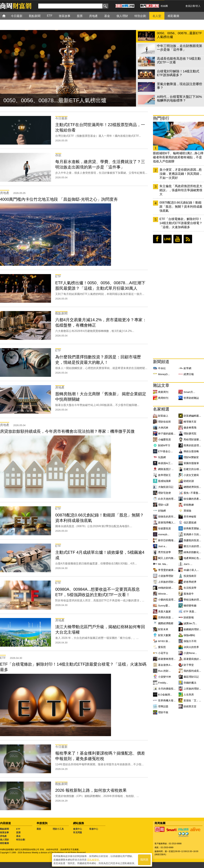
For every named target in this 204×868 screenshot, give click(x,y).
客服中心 (94, 829)
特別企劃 (21, 840)
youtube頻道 (178, 239)
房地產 (3, 836)
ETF (18, 829)
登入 (198, 6)
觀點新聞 (4, 829)
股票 (18, 832)
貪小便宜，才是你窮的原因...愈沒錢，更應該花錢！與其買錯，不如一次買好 (181, 174)
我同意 (144, 860)
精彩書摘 (4, 843)
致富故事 (4, 832)
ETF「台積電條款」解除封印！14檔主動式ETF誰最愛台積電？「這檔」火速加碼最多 (181, 223)
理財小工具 (58, 829)
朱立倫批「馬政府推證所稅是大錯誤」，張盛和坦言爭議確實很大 (181, 190)
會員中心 (78, 829)
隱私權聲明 (93, 860)
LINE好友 (167, 239)
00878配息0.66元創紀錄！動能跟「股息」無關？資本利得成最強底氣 (181, 207)
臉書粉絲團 (157, 239)
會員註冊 (190, 6)
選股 (39, 829)
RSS (188, 239)
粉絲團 (164, 6)
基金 (18, 836)
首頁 (7, 16)
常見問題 (78, 832)
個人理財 (4, 840)
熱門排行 (161, 118)
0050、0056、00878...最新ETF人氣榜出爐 (55, 100)
